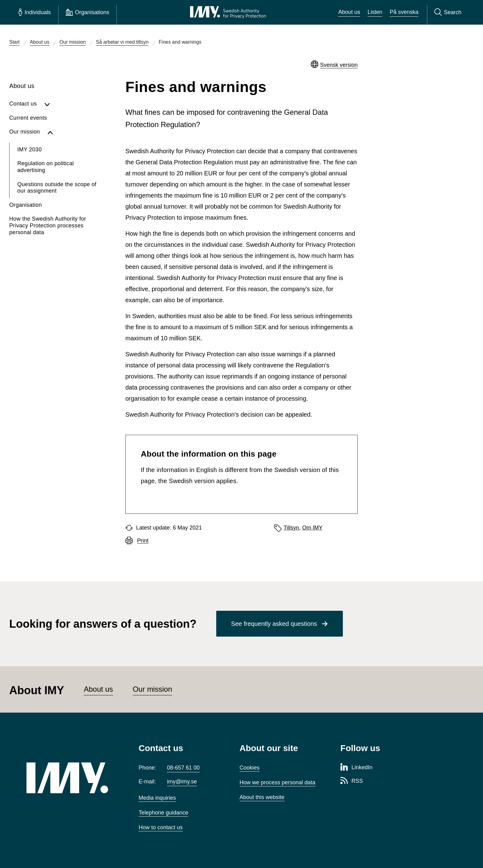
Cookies (250, 768)
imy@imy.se (182, 782)
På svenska (404, 12)
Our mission (152, 689)
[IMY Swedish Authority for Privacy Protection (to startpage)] (228, 12)
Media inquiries (157, 798)
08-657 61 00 (183, 768)
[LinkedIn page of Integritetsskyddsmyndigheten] (356, 768)
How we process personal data (278, 782)
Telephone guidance (163, 813)
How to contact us (161, 827)
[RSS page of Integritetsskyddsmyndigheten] (352, 781)
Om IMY (312, 528)
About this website (262, 797)
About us (349, 12)
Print (143, 541)
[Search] (448, 12)
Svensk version (339, 65)
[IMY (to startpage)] (73, 778)
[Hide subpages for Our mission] (73, 132)
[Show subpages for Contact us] (71, 104)
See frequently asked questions (274, 624)
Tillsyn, (292, 528)
